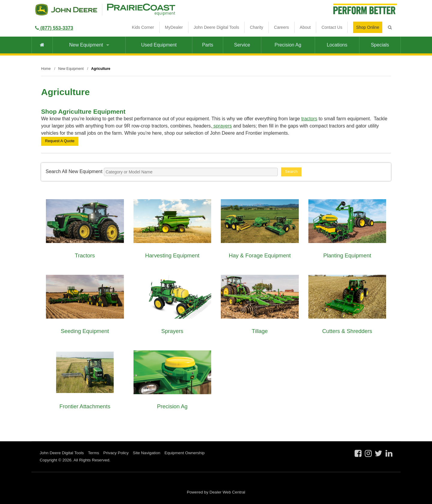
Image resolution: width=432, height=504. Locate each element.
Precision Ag (288, 45)
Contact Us (332, 27)
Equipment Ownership (184, 453)
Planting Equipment (347, 255)
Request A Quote (60, 141)
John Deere (66, 10)
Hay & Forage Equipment (260, 255)
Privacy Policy (116, 453)
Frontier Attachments (85, 406)
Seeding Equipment (85, 331)
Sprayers (172, 331)
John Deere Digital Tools (216, 27)
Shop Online (368, 27)
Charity (256, 27)
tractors (309, 119)
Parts (207, 45)
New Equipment (89, 45)
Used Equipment (159, 45)
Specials (380, 45)
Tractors (85, 255)
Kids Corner (143, 27)
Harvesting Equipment (172, 255)
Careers (281, 27)
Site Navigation (147, 453)
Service (242, 45)
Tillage (260, 331)
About (305, 27)
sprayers (222, 126)
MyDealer (174, 27)
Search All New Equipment (74, 171)
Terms (93, 453)
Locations (337, 45)
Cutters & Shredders (347, 331)
